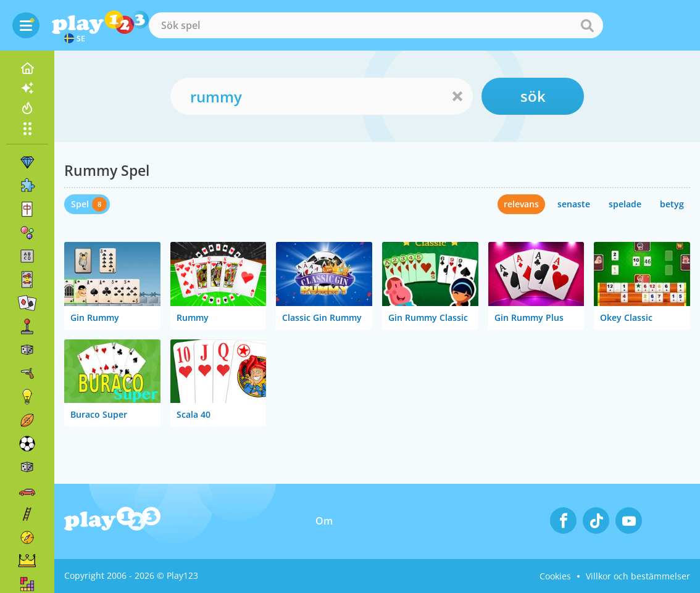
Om (324, 521)
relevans (521, 204)
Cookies (555, 576)
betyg (672, 204)
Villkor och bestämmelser (638, 576)
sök (533, 96)
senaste (574, 204)
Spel (80, 204)
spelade (625, 204)
